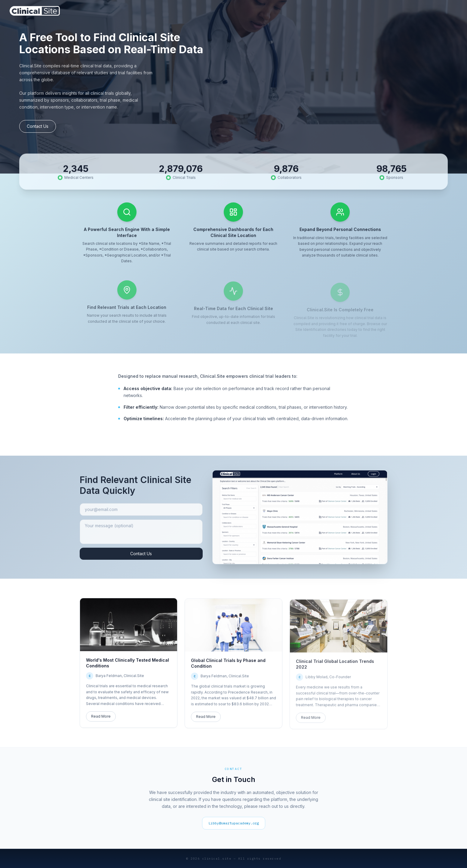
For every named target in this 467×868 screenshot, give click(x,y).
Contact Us (38, 127)
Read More (101, 718)
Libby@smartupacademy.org (234, 823)
